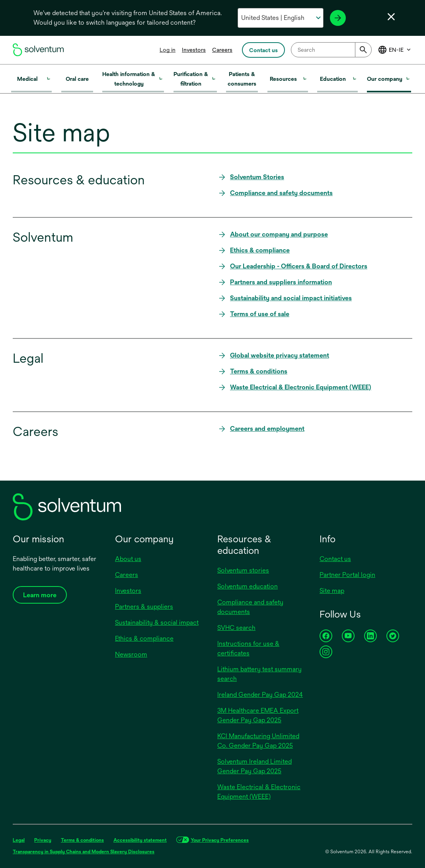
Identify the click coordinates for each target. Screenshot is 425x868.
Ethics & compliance (144, 638)
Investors (194, 50)
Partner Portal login (347, 575)
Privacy (43, 840)
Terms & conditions (82, 840)
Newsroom (131, 654)
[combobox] (331, 50)
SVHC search (236, 628)
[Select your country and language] (281, 18)
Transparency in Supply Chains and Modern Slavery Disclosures (84, 852)
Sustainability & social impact (157, 623)
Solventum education (248, 586)
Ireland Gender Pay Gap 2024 (260, 695)
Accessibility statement (140, 840)
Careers (222, 50)
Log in (168, 50)
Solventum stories (243, 570)
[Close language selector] (391, 17)
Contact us (335, 559)
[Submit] (363, 50)
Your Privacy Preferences (220, 840)
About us (128, 559)
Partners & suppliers (144, 607)
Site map (332, 591)
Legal (19, 840)
